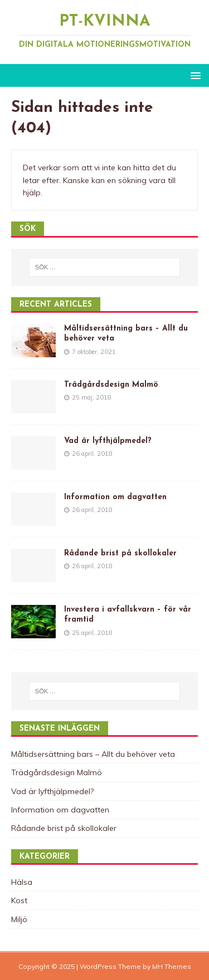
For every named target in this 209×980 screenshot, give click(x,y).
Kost (19, 900)
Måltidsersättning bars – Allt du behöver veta (93, 754)
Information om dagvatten (115, 497)
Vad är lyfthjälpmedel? (108, 441)
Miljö (19, 919)
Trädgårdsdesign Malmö (111, 385)
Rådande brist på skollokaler (120, 553)
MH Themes (172, 966)
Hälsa (22, 882)
